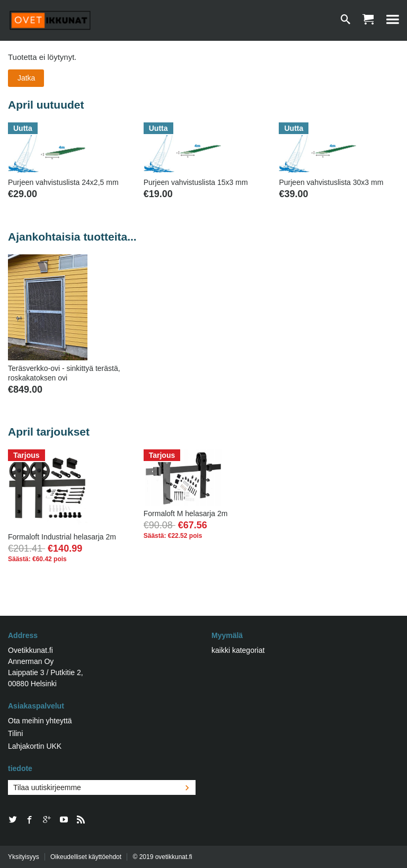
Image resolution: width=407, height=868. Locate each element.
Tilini (15, 733)
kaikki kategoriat (238, 650)
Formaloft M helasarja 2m (186, 513)
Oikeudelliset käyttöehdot (86, 857)
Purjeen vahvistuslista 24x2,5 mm (63, 182)
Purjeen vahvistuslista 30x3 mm (331, 182)
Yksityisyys (24, 857)
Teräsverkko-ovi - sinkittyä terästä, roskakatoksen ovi (64, 373)
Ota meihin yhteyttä (40, 721)
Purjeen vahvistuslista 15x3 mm (196, 182)
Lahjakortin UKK (35, 746)
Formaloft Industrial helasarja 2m (62, 537)
